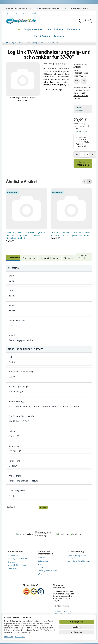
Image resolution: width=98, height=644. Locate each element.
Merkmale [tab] (69, 258)
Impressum (9, 637)
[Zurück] (84, 181)
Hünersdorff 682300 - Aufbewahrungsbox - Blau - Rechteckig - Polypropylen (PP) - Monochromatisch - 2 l (25, 235)
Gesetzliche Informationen (45, 553)
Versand (77, 128)
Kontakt (34, 13)
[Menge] (82, 154)
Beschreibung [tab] (15, 258)
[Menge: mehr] (93, 154)
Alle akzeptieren (77, 622)
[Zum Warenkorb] (90, 21)
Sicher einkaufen (32, 585)
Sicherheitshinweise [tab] (49, 258)
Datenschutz (20, 637)
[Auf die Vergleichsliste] (84, 81)
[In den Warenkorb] (83, 163)
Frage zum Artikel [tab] (84, 257)
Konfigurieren (77, 632)
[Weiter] (89, 181)
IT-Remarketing (76, 551)
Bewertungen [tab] (29, 258)
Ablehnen (77, 627)
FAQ (8, 13)
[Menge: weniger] (77, 154)
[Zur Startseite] (25, 21)
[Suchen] (79, 21)
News (25, 13)
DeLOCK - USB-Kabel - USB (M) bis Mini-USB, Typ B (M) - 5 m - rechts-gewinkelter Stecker (71, 234)
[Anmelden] (84, 21)
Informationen (16, 551)
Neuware (43, 507)
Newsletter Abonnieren (59, 586)
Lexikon (16, 13)
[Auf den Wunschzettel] (77, 81)
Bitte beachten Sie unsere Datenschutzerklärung (63, 612)
